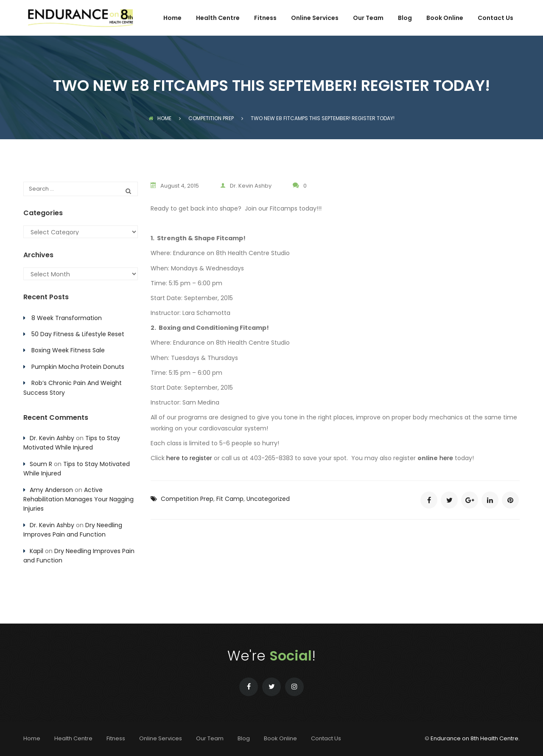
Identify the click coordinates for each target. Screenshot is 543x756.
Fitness (265, 18)
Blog (405, 18)
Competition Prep (187, 499)
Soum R (41, 464)
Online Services (315, 18)
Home (172, 18)
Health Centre (218, 18)
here (446, 458)
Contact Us (495, 18)
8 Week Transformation (67, 318)
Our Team (368, 18)
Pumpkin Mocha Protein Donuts (78, 367)
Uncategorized (268, 499)
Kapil (36, 551)
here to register (189, 458)
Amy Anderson (51, 490)
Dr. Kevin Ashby (246, 186)
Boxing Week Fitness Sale (68, 350)
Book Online (445, 18)
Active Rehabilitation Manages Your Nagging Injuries (78, 499)
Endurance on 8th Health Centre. (475, 738)
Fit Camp (230, 499)
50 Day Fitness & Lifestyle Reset (78, 334)
